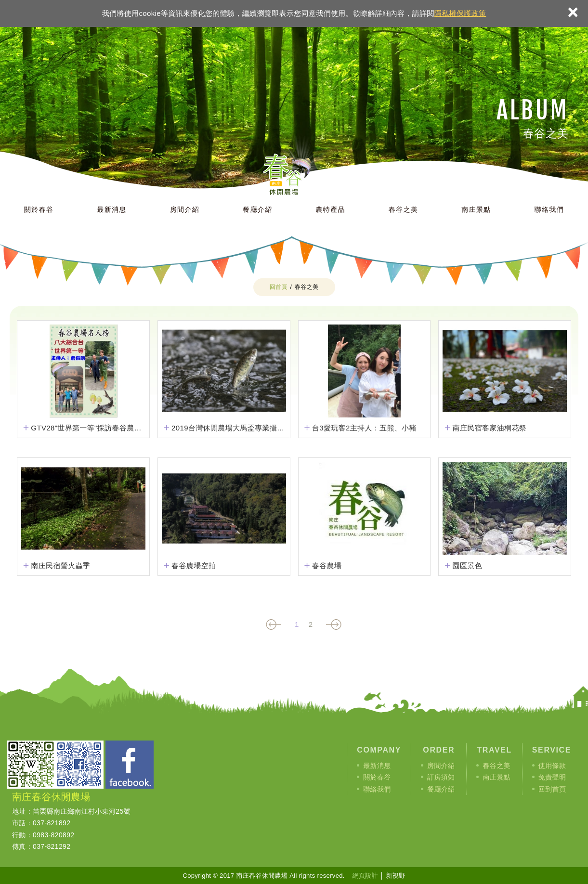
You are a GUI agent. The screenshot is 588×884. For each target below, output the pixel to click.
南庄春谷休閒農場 (299, 168)
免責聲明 (552, 777)
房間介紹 (185, 209)
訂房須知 (441, 777)
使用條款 (552, 766)
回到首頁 (552, 789)
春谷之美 (404, 209)
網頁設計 (365, 876)
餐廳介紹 (258, 209)
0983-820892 (53, 835)
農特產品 (330, 209)
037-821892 (52, 823)
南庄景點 (476, 209)
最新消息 (112, 209)
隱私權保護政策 (460, 13)
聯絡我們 (549, 209)
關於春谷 (39, 209)
